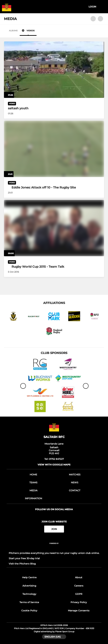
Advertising (29, 586)
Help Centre (29, 577)
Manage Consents (79, 611)
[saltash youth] (54, 70)
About (79, 577)
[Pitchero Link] (54, 548)
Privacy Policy (79, 602)
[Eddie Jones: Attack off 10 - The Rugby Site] (54, 149)
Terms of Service (29, 602)
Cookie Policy (29, 611)
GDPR (79, 594)
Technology (29, 594)
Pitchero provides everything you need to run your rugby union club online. (54, 553)
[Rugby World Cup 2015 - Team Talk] (54, 228)
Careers (79, 586)
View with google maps (54, 465)
